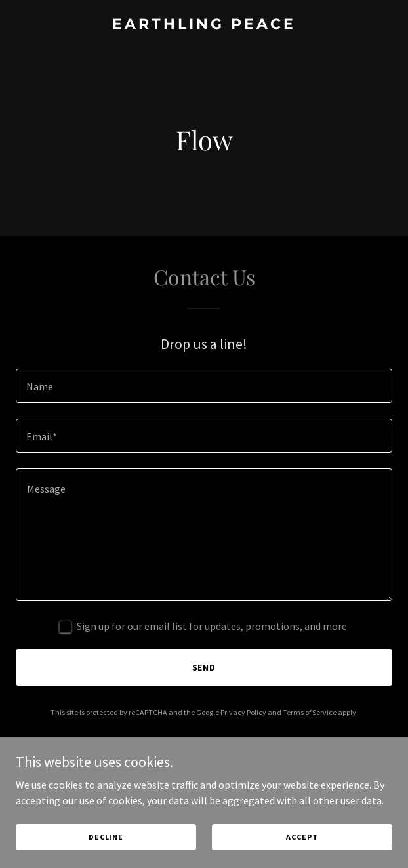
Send (204, 667)
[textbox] (204, 386)
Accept (302, 837)
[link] (204, 25)
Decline (106, 837)
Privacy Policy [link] (243, 712)
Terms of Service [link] (310, 712)
